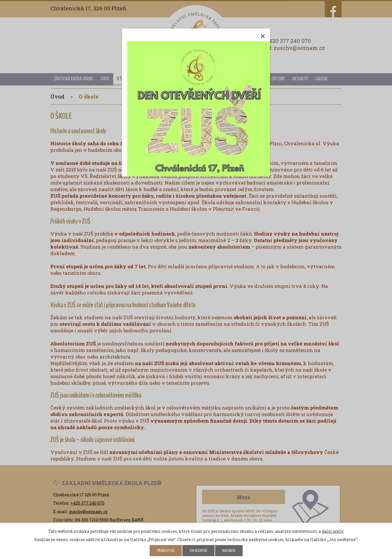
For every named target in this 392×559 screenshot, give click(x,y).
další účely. (333, 531)
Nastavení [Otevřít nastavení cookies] (229, 551)
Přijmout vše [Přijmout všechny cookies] (166, 551)
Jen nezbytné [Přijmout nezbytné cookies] (198, 551)
